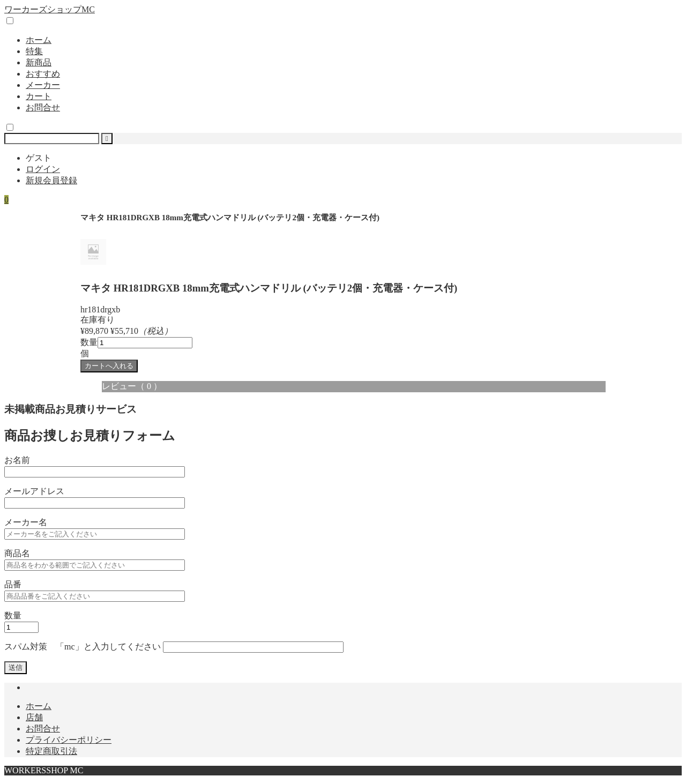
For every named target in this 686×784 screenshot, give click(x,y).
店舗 (34, 717)
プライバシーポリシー (69, 740)
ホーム (39, 40)
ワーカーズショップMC (50, 9)
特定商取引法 (51, 751)
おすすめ (43, 74)
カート (39, 96)
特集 (34, 51)
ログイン (43, 169)
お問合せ (43, 107)
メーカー (43, 85)
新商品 (39, 62)
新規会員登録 (51, 180)
